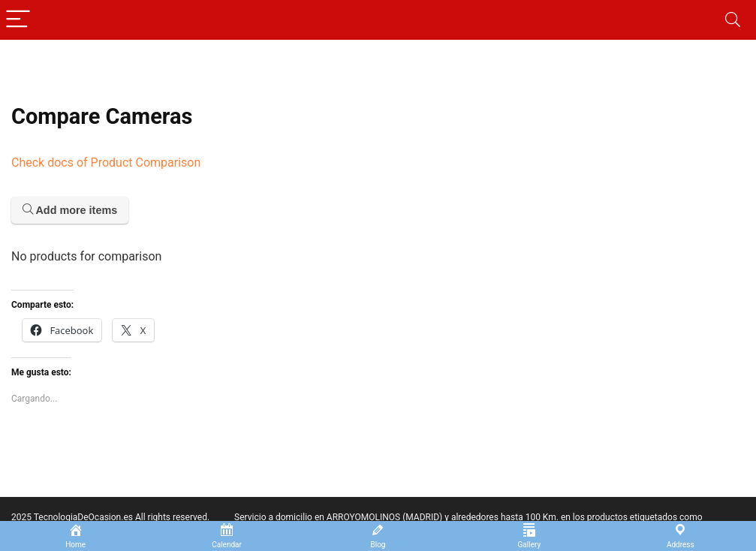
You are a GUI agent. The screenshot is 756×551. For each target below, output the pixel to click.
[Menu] (18, 20)
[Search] (733, 20)
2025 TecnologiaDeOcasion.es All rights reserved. (110, 517)
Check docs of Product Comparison (106, 163)
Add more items (70, 210)
